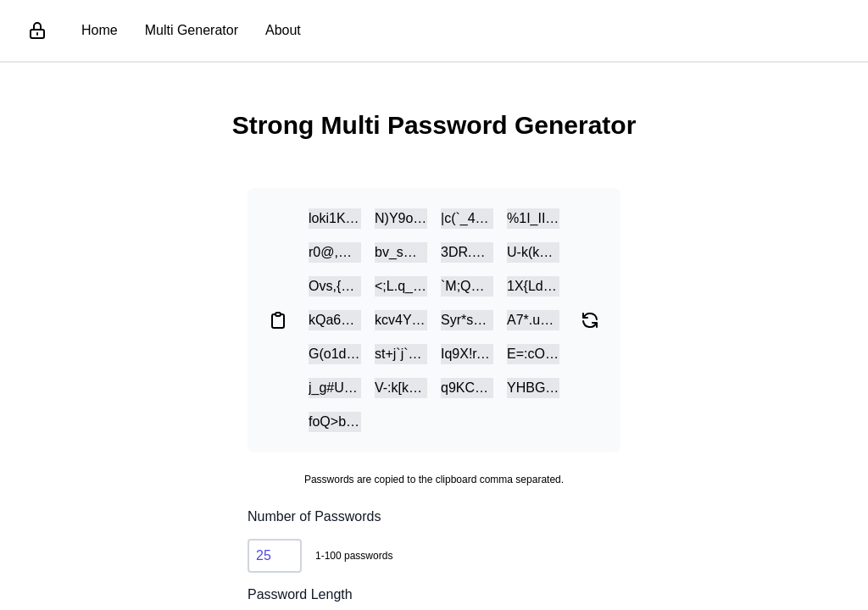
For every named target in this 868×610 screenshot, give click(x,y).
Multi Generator (192, 30)
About (283, 30)
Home (100, 30)
